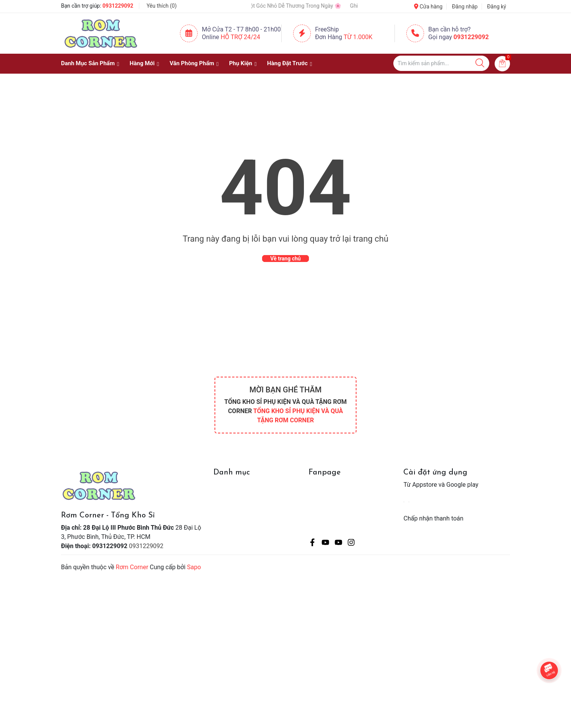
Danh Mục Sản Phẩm (88, 63)
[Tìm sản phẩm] (441, 63)
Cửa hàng (428, 7)
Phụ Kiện (241, 63)
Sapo (194, 567)
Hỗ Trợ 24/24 (240, 37)
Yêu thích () (162, 6)
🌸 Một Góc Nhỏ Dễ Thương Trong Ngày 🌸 (298, 6)
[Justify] (480, 63)
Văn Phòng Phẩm (192, 63)
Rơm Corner (132, 567)
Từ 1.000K (358, 37)
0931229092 (118, 6)
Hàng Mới (142, 63)
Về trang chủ (285, 259)
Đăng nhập (465, 7)
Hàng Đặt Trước (287, 63)
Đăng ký (497, 7)
